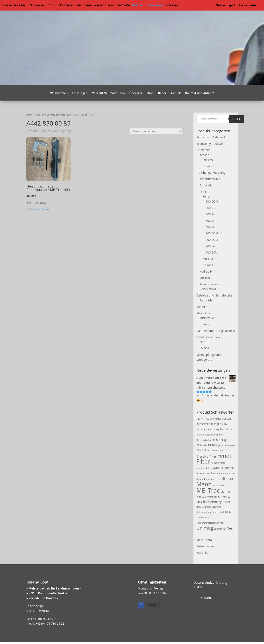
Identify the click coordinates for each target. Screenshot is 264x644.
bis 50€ (204, 348)
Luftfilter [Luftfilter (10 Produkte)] (226, 478)
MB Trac (208, 160)
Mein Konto (204, 540)
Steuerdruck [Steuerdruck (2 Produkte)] (203, 517)
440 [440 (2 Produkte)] (198, 418)
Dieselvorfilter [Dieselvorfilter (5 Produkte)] (206, 456)
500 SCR (211, 227)
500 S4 (210, 220)
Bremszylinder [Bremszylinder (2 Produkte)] (204, 440)
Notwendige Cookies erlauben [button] (237, 5)
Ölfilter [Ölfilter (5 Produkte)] (228, 528)
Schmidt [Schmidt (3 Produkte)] (216, 507)
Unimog (208, 166)
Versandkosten (41, 209)
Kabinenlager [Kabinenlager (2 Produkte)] (211, 479)
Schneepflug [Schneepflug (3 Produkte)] (204, 512)
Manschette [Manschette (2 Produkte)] (218, 485)
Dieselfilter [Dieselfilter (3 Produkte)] (203, 450)
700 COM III (213, 239)
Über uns (136, 93)
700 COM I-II (214, 233)
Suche (236, 118)
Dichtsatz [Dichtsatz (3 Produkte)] (202, 445)
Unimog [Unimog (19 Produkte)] (205, 527)
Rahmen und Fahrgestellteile (216, 330)
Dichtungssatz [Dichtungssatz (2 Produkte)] (228, 445)
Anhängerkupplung (212, 172)
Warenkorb (204, 552)
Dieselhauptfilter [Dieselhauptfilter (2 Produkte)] (219, 450)
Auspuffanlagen (210, 179)
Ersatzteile (203, 150)
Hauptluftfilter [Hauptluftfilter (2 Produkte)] (218, 463)
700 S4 (210, 246)
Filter (203, 191)
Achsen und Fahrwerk (211, 137)
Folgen (153, 604)
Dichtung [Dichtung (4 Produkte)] (214, 445)
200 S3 (210, 208)
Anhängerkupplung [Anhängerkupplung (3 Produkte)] (208, 429)
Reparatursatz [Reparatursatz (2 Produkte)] (204, 507)
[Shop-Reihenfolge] (156, 131)
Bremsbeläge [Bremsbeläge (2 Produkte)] (203, 434)
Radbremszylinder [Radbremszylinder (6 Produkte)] (217, 501)
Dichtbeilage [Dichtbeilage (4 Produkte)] (220, 439)
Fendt (206, 196)
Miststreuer (207, 318)
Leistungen (80, 93)
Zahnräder (207, 300)
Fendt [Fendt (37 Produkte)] (224, 455)
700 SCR (211, 252)
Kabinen (202, 306)
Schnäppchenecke (209, 337)
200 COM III (213, 201)
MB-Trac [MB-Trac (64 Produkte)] (208, 490)
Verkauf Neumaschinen (108, 93)
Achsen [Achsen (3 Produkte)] (226, 418)
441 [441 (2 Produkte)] (203, 418)
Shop (150, 93)
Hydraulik (206, 271)
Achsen (204, 155)
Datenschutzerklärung (147, 5)
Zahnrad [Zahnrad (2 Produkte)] (218, 528)
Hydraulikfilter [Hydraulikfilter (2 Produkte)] (204, 468)
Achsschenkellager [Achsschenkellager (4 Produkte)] (209, 423)
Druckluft (206, 185)
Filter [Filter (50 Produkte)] (203, 461)
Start (29, 115)
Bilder (162, 93)
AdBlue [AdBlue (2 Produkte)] (225, 424)
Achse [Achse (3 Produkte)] (218, 418)
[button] (180, 6)
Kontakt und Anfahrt (200, 93)
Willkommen (59, 93)
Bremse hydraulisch (210, 143)
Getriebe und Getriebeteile (214, 295)
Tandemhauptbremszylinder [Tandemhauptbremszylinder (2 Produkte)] (211, 522)
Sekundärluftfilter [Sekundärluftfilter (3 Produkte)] (222, 512)
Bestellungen (205, 546)
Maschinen (204, 313)
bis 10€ (204, 342)
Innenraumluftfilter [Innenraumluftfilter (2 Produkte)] (226, 473)
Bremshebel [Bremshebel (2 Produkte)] (217, 434)
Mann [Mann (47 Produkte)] (204, 484)
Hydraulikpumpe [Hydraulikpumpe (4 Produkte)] (223, 467)
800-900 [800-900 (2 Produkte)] (210, 418)
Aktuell (176, 93)
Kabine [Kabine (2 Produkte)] (200, 479)
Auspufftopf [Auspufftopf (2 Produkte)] (226, 429)
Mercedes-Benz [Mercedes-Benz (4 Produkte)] (217, 496)
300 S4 (210, 214)
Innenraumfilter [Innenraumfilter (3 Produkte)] (206, 473)
